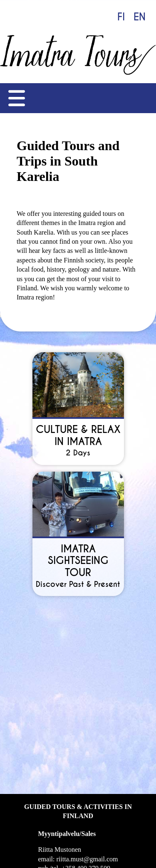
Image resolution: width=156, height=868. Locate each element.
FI (121, 17)
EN (140, 17)
